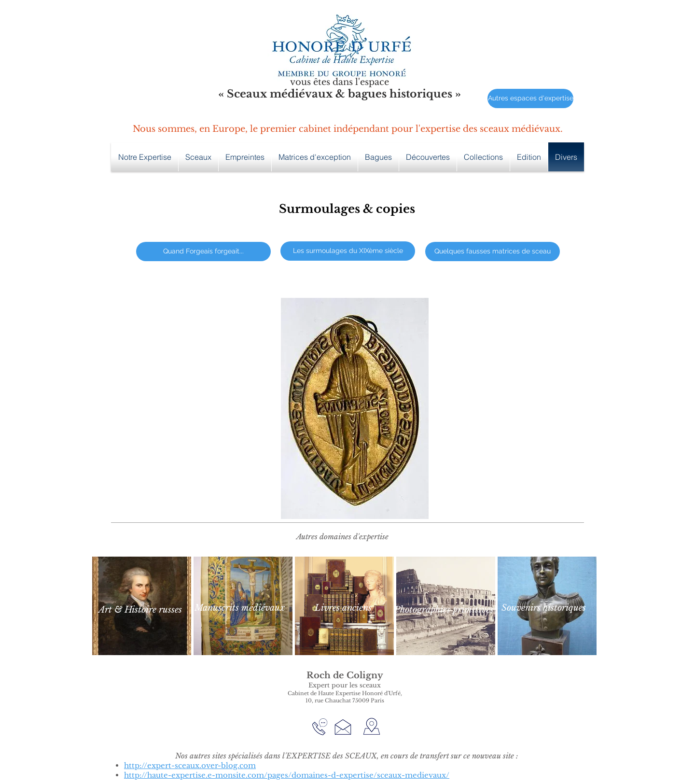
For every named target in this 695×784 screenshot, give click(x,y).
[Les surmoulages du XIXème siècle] (348, 251)
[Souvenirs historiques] (543, 608)
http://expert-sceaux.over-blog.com (190, 765)
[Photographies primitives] (444, 610)
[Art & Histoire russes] (140, 610)
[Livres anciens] (343, 608)
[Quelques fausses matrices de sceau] (493, 252)
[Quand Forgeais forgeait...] (203, 252)
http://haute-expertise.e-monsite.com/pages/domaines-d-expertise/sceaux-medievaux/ (287, 775)
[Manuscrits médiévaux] (239, 608)
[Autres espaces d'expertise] (530, 98)
